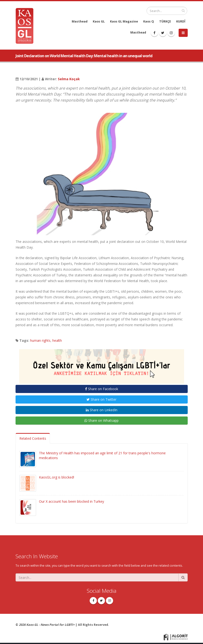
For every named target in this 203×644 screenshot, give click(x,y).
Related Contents (33, 438)
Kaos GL (99, 21)
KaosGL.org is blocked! (57, 477)
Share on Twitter (101, 399)
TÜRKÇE (165, 21)
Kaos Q (149, 21)
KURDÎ (181, 21)
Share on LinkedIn (102, 410)
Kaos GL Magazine (124, 21)
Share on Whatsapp (101, 420)
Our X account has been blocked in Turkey (71, 501)
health (57, 340)
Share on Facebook (102, 389)
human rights (40, 340)
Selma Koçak (69, 79)
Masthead (80, 21)
